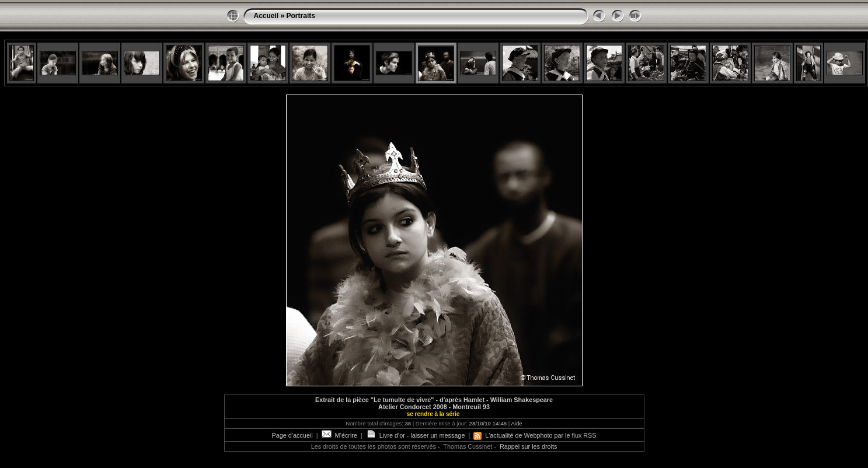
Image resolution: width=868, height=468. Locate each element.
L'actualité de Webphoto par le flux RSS (535, 435)
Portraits (301, 16)
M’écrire (339, 435)
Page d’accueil (292, 435)
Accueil (266, 16)
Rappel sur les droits (528, 446)
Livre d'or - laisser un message (416, 435)
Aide (516, 423)
